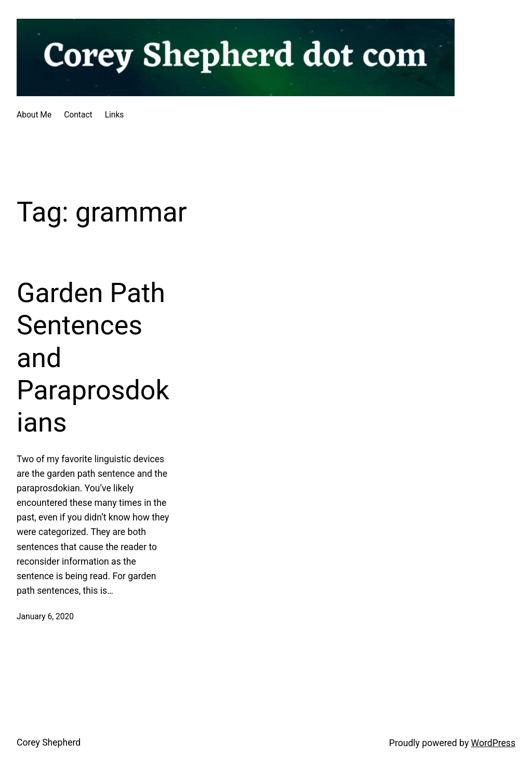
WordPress (493, 743)
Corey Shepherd (49, 742)
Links (115, 115)
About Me (34, 115)
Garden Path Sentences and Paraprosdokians (93, 358)
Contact (78, 115)
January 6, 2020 (45, 617)
